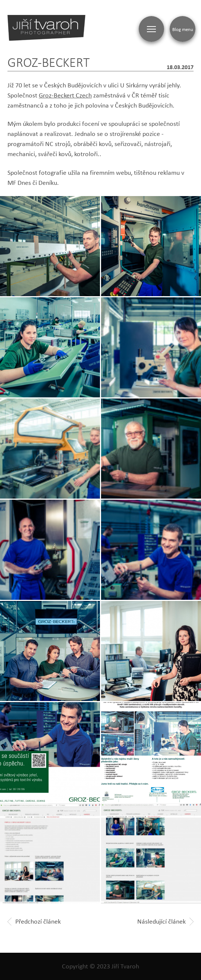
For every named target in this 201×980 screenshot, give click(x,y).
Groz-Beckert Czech (65, 95)
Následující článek (165, 921)
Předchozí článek (34, 921)
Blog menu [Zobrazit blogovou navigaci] (183, 29)
